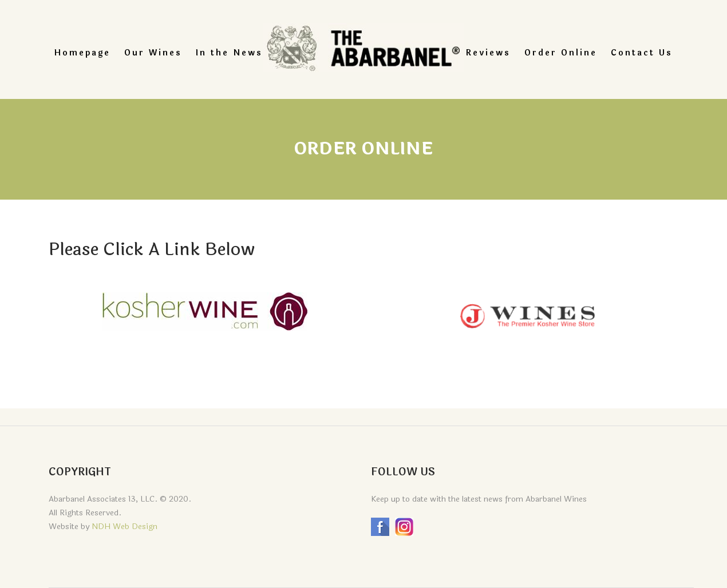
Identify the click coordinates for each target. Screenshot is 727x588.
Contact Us (642, 53)
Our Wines (153, 53)
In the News (229, 53)
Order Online (561, 53)
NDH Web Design (125, 527)
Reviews (488, 53)
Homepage (82, 53)
